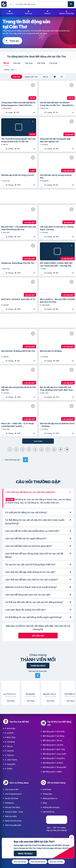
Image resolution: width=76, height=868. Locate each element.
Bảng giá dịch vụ (50, 798)
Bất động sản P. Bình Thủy (54, 749)
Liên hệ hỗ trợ (49, 812)
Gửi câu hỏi (38, 635)
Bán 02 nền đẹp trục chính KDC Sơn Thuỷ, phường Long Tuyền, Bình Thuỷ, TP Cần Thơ (57, 388)
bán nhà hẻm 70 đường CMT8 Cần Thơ (18, 351)
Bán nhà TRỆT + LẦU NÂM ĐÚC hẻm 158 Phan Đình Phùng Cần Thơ (19, 228)
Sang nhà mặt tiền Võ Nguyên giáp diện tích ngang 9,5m (55, 140)
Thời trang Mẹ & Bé (13, 825)
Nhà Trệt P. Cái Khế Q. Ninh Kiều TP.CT (18, 299)
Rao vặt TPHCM (56, 862)
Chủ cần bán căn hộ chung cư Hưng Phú (56, 176)
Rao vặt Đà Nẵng (38, 862)
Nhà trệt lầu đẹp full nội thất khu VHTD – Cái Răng (57, 425)
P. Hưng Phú (10, 764)
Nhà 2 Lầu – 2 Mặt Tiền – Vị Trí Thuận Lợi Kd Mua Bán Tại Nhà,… (18, 425)
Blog (45, 803)
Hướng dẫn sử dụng (51, 807)
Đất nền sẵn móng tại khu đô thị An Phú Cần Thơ (19, 388)
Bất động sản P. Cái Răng (54, 736)
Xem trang (11, 701)
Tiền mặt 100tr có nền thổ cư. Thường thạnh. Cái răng (57, 228)
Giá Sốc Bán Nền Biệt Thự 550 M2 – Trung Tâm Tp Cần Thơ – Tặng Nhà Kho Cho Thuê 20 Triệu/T (57, 104)
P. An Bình (9, 733)
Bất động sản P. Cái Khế (53, 745)
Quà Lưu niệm (11, 816)
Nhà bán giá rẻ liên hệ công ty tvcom (18, 175)
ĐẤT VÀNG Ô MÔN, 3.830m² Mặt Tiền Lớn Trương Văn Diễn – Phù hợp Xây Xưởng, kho (56, 264)
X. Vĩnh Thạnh (11, 760)
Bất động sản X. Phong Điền (55, 767)
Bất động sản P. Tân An (53, 740)
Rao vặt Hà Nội (20, 862)
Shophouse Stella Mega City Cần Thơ (18, 263)
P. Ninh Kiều (10, 728)
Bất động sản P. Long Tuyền (54, 754)
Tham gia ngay (38, 665)
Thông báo (47, 794)
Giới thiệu (47, 789)
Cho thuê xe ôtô (12, 789)
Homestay (9, 803)
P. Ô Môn (9, 768)
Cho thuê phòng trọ (13, 794)
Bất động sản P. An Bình (53, 763)
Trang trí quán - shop (14, 812)
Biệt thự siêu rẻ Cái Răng (51, 351)
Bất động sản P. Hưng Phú (54, 758)
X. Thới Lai (9, 755)
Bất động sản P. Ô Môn (52, 772)
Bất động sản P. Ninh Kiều (54, 731)
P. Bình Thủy (10, 737)
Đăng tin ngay (25, 853)
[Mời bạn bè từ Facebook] (38, 676)
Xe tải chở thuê (12, 798)
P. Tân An (9, 746)
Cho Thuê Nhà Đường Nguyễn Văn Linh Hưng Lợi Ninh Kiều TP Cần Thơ (18, 140)
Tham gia (14, 41)
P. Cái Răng (10, 742)
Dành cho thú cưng (13, 821)
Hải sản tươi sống (12, 807)
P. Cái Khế (9, 751)
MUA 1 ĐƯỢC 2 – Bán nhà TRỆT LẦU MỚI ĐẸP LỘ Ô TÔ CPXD (57, 300)
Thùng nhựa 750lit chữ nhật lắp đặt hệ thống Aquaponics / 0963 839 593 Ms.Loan (18, 104)
